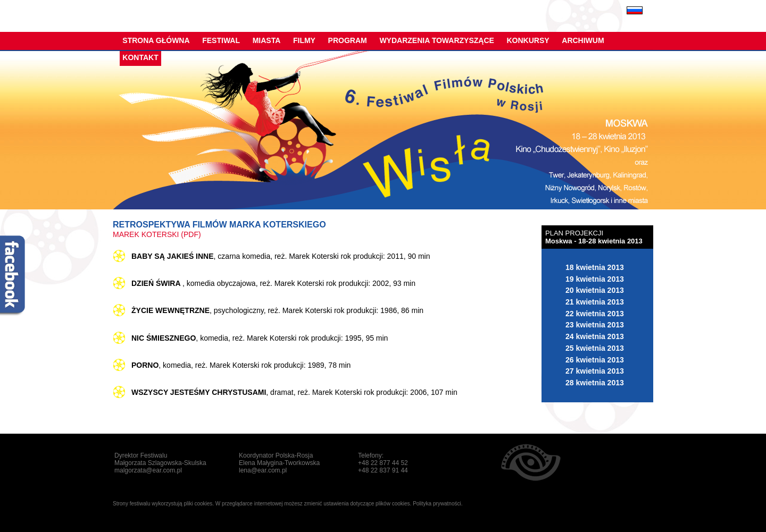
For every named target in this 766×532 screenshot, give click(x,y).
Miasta (267, 40)
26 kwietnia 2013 (595, 360)
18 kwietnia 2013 (595, 267)
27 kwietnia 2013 (595, 371)
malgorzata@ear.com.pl (148, 470)
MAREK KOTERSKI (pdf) (157, 234)
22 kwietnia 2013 (595, 314)
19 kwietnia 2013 (595, 279)
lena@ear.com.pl (263, 470)
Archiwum (583, 40)
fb (13, 276)
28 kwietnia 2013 (595, 383)
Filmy (304, 40)
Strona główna (156, 40)
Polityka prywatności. (438, 504)
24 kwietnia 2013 (595, 336)
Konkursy (528, 40)
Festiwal (221, 40)
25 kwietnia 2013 (595, 348)
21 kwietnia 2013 (595, 302)
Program (348, 40)
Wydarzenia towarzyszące (436, 40)
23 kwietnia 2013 (595, 325)
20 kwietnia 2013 (595, 290)
